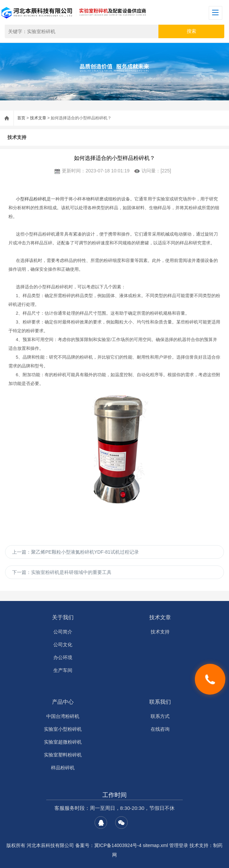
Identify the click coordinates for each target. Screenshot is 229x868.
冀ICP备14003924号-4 (118, 845)
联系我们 (160, 702)
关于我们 (63, 617)
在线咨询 (160, 729)
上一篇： (75, 552)
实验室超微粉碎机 (63, 742)
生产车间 (63, 670)
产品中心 (63, 702)
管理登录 (179, 845)
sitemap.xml (156, 845)
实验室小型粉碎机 (63, 729)
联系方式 (160, 716)
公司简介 (63, 632)
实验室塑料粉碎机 (63, 755)
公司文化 (63, 645)
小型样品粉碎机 (31, 199)
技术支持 (17, 137)
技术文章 (38, 118)
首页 (21, 118)
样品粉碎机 (63, 768)
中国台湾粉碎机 (63, 716)
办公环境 (63, 657)
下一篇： (62, 572)
